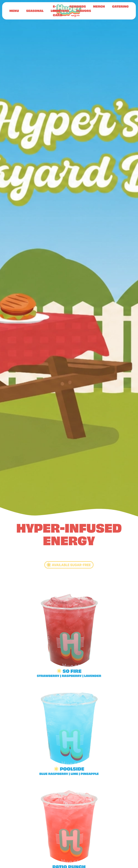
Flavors (84, 11)
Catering (120, 6)
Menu (14, 11)
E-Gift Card (57, 11)
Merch (99, 6)
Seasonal (35, 11)
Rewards (78, 6)
